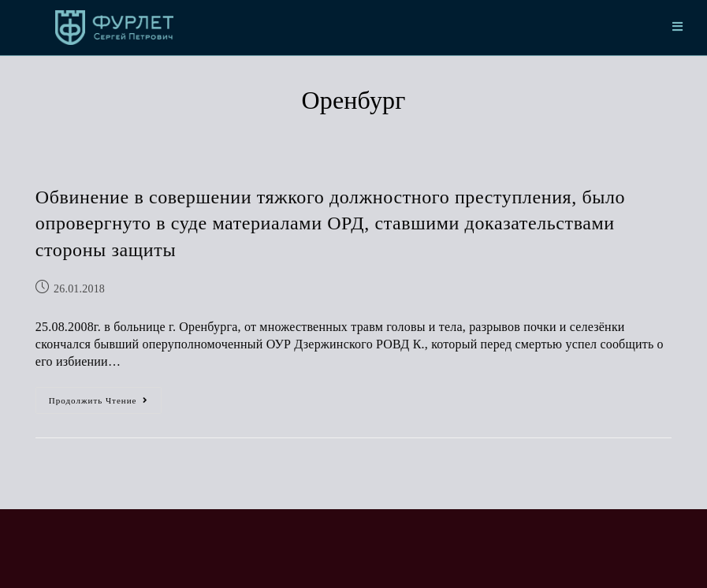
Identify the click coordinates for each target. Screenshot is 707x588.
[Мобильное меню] (678, 28)
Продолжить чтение (106, 396)
